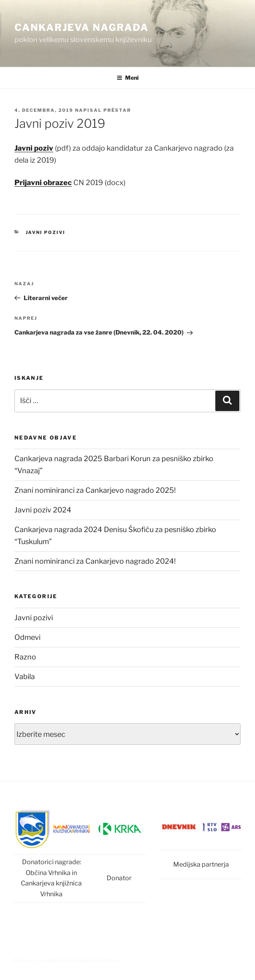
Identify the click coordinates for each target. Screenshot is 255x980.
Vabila (25, 677)
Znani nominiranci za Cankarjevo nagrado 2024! (95, 561)
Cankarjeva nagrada (82, 27)
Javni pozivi (46, 232)
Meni (128, 78)
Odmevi (27, 637)
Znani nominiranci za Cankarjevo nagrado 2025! (95, 490)
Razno (25, 657)
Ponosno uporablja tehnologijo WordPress (66, 960)
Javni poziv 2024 (43, 510)
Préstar (117, 110)
